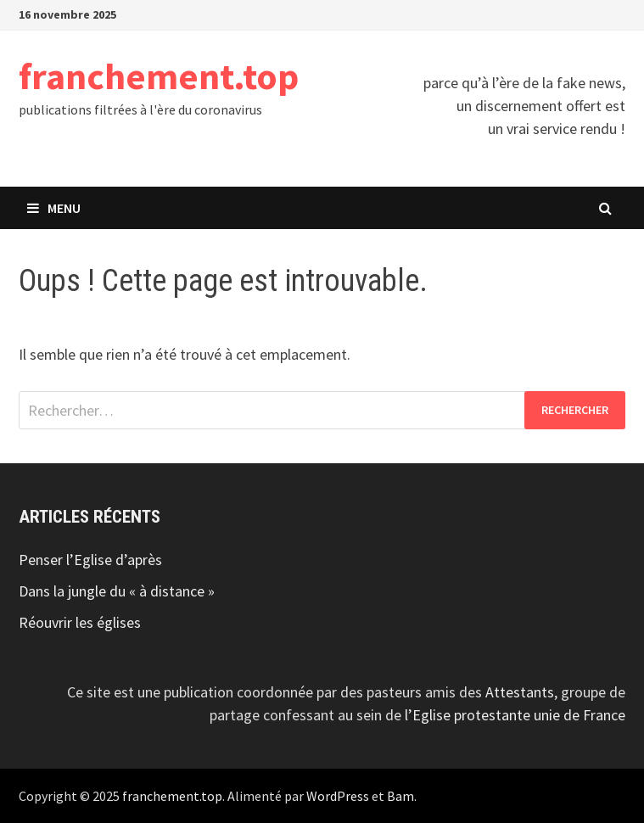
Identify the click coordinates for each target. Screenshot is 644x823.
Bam (400, 796)
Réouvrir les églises (80, 622)
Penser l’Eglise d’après (90, 560)
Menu (54, 208)
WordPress (338, 796)
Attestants (520, 692)
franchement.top (159, 76)
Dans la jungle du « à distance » (117, 591)
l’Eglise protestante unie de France (515, 715)
